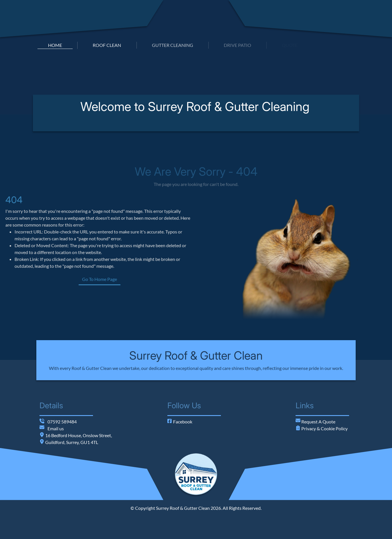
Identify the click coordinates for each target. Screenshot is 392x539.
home (55, 45)
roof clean (107, 45)
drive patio (237, 45)
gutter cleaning (173, 45)
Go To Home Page (121, 279)
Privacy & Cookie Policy (324, 428)
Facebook (180, 422)
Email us (56, 428)
